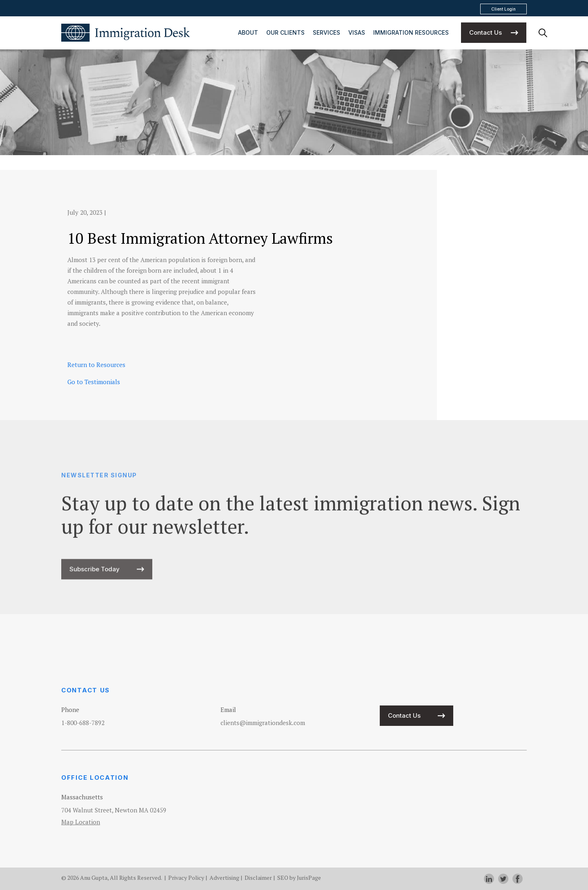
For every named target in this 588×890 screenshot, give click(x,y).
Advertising (224, 878)
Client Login (503, 9)
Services (326, 32)
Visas (357, 32)
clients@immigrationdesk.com (263, 723)
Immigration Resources (411, 32)
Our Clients (285, 32)
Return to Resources (96, 365)
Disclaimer (258, 878)
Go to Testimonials (94, 382)
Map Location (81, 822)
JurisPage (309, 878)
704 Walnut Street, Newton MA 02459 (114, 810)
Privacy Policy (186, 878)
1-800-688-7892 (83, 723)
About (248, 32)
